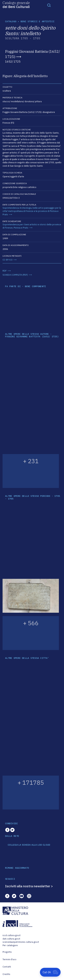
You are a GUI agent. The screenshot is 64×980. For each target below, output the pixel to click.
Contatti (7, 967)
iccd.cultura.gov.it (12, 935)
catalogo (11, 21)
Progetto (7, 952)
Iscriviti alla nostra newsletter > (29, 886)
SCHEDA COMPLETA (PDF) (15, 275)
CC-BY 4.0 (8, 260)
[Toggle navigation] (49, 5)
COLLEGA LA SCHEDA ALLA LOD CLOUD (29, 845)
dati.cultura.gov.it (11, 939)
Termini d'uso (9, 959)
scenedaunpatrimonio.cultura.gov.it (21, 942)
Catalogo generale (16, 5)
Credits (6, 974)
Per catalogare (10, 945)
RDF (5, 271)
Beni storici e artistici (38, 21)
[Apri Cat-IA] (50, 972)
